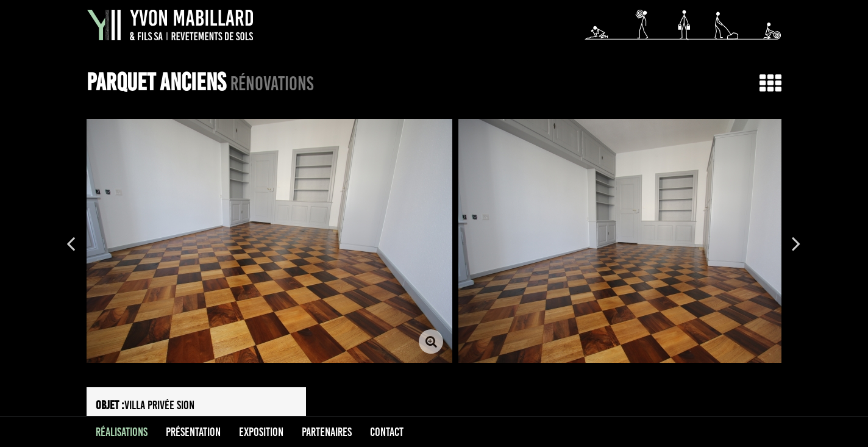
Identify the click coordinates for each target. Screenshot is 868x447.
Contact (387, 432)
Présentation (193, 432)
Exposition (261, 432)
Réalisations (122, 432)
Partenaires (327, 432)
